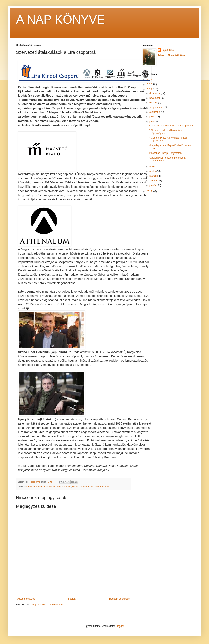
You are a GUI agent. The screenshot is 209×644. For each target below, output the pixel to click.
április (153, 171)
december (155, 93)
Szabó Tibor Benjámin (99, 487)
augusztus (155, 112)
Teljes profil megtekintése (171, 55)
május (153, 167)
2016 (150, 89)
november (155, 98)
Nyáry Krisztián (79, 487)
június (153, 122)
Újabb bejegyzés (26, 599)
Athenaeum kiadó (35, 487)
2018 (150, 80)
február (153, 181)
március (154, 176)
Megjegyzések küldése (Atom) (47, 605)
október (154, 103)
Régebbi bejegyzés (119, 599)
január (153, 185)
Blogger (120, 626)
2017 (150, 84)
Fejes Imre (168, 50)
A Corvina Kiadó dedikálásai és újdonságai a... (165, 132)
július (152, 117)
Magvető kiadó (64, 487)
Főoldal (72, 599)
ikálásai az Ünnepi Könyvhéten (165, 153)
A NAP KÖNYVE (60, 19)
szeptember (156, 107)
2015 (150, 191)
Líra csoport (50, 487)
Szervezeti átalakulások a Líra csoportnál (171, 126)
